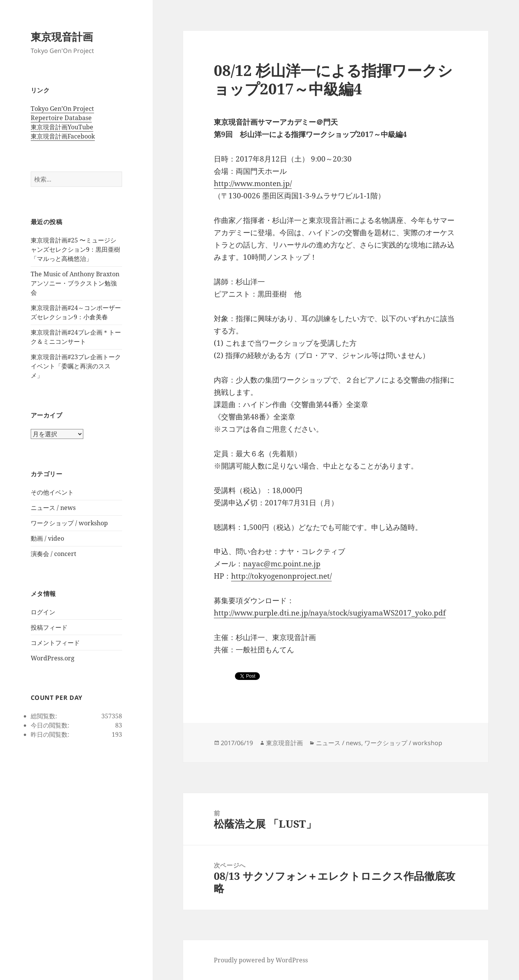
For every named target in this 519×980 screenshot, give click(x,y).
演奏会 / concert (54, 554)
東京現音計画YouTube (62, 127)
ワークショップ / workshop (69, 523)
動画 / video (47, 538)
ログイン (43, 612)
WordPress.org (53, 658)
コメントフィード (55, 643)
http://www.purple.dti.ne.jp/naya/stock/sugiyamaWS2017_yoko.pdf (330, 613)
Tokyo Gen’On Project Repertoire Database (62, 113)
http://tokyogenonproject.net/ (281, 576)
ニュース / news (53, 508)
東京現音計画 (62, 37)
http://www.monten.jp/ (253, 183)
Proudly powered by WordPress (261, 960)
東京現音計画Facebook (63, 136)
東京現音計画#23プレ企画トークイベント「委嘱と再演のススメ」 (76, 366)
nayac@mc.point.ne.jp (282, 564)
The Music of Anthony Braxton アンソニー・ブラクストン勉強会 (75, 283)
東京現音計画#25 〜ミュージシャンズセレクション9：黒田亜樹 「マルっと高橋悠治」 (75, 249)
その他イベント (52, 492)
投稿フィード (49, 627)
